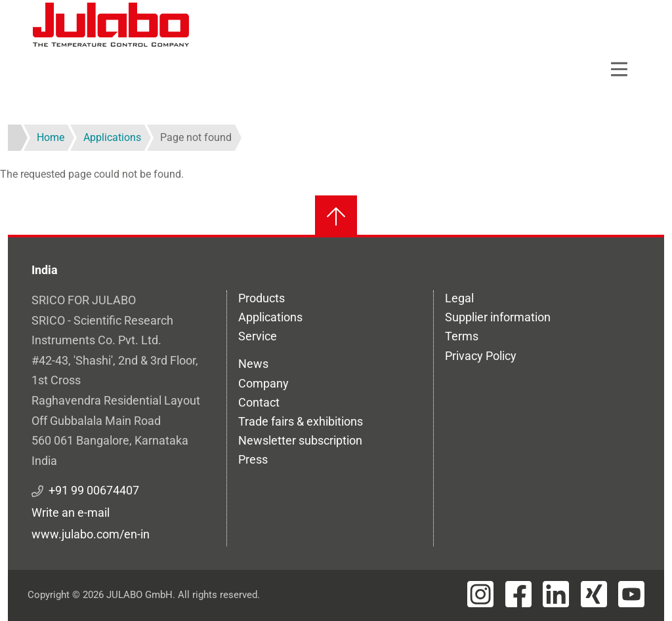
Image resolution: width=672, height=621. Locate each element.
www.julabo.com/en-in (91, 534)
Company (263, 383)
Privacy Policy (481, 356)
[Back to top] (336, 216)
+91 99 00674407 (94, 490)
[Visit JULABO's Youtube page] (631, 594)
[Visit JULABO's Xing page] (594, 594)
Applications (270, 317)
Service (258, 336)
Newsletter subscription (300, 440)
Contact (259, 402)
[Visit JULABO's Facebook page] (518, 594)
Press (253, 459)
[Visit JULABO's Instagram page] (480, 594)
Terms (462, 336)
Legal (459, 298)
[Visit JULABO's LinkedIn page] (556, 594)
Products (262, 298)
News (253, 364)
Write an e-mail (71, 512)
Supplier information (498, 317)
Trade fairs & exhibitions (301, 421)
